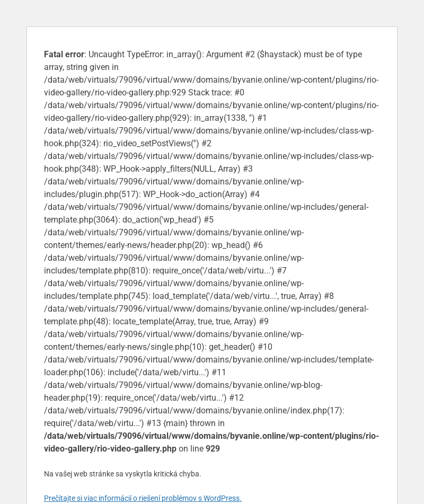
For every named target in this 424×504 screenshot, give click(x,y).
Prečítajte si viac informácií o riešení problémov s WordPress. (143, 498)
